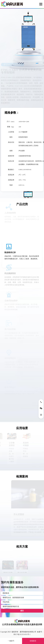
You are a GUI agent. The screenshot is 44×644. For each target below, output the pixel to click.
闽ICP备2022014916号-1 (22, 634)
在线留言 (33, 641)
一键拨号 (11, 641)
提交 (22, 611)
